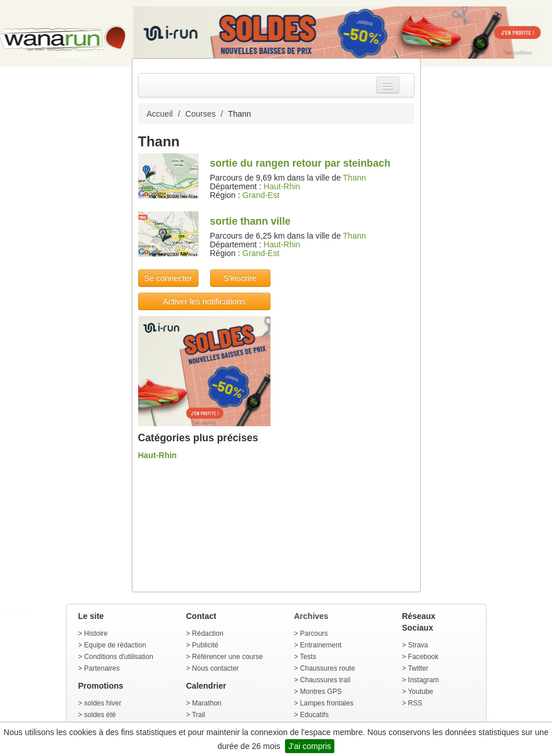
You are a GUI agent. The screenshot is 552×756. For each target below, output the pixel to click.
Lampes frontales (327, 703)
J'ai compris (310, 746)
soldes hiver (103, 703)
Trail (199, 715)
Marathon (207, 703)
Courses (200, 114)
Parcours (314, 633)
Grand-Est (261, 195)
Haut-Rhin (282, 186)
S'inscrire (240, 278)
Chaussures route (328, 668)
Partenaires (102, 668)
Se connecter (168, 278)
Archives (311, 616)
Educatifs (314, 715)
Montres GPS (321, 692)
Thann (355, 178)
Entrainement (321, 645)
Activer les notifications (204, 301)
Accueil (160, 114)
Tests (308, 657)
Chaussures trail (325, 680)
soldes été (100, 715)
